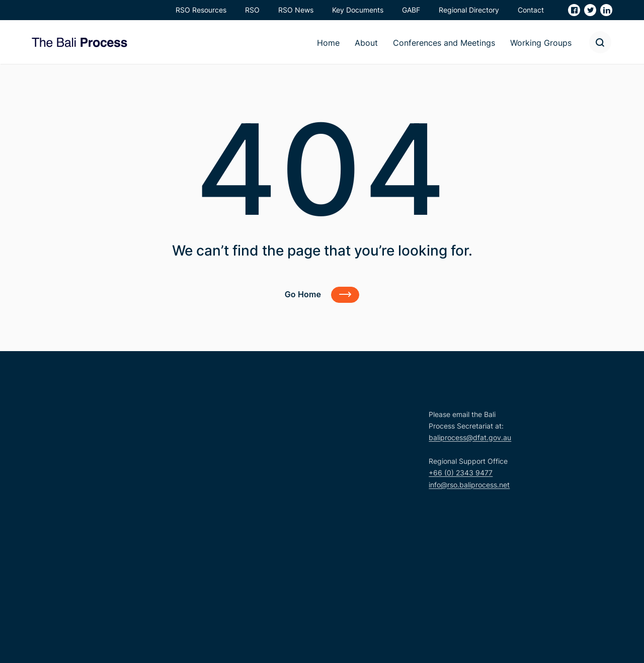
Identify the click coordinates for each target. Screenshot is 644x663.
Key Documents (358, 10)
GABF (411, 10)
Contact (531, 10)
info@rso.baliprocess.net (469, 485)
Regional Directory (469, 10)
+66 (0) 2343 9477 (461, 473)
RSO (252, 10)
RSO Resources (201, 10)
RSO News (296, 10)
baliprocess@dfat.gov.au (470, 437)
